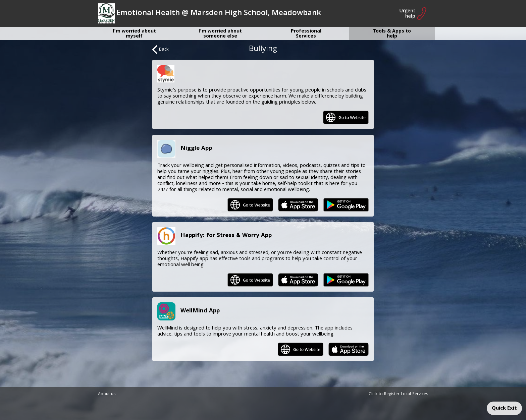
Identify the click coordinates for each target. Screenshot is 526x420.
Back (161, 50)
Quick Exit (504, 409)
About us (107, 394)
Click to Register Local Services (398, 394)
